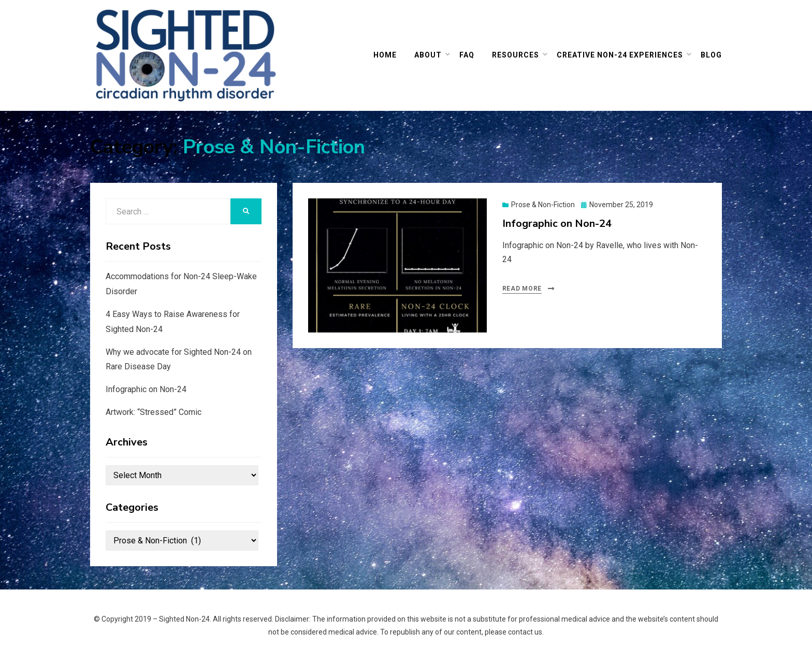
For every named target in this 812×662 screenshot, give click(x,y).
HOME (385, 55)
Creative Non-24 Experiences (620, 55)
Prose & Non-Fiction (543, 205)
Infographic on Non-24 (557, 224)
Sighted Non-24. (185, 619)
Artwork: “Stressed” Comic (154, 412)
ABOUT (428, 55)
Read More (522, 289)
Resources (516, 55)
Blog (711, 55)
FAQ (467, 55)
